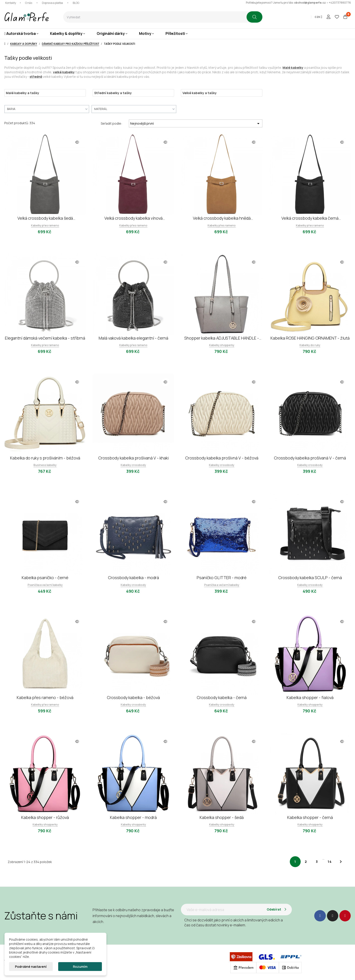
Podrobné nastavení (31, 967)
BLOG (76, 3)
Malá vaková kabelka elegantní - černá (133, 338)
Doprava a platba (52, 3)
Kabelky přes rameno (45, 225)
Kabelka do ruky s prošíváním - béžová (45, 458)
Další (341, 862)
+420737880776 (340, 3)
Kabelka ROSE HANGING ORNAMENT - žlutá (310, 338)
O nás (29, 3)
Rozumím (80, 967)
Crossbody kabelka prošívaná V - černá (310, 458)
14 (330, 862)
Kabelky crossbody (133, 465)
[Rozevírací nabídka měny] (318, 17)
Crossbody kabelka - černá (222, 697)
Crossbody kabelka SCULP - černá (310, 578)
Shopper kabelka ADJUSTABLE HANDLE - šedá (222, 338)
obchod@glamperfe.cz (310, 3)
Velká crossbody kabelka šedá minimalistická (45, 218)
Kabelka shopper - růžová (45, 817)
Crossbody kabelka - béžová (133, 697)
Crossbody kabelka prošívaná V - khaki (133, 458)
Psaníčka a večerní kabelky (45, 585)
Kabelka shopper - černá (310, 817)
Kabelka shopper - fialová (310, 697)
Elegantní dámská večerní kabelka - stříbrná (45, 338)
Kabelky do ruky (310, 345)
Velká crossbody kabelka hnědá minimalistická (222, 218)
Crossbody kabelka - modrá (133, 578)
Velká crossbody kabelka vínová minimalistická (133, 218)
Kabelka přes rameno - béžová (45, 697)
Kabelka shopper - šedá (222, 817)
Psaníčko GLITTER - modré (222, 578)
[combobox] (155, 17)
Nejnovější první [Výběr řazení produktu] (196, 124)
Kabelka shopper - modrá (133, 817)
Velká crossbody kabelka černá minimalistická (310, 218)
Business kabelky (45, 465)
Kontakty (11, 3)
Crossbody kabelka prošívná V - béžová (222, 458)
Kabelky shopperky (222, 345)
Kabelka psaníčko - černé (45, 578)
